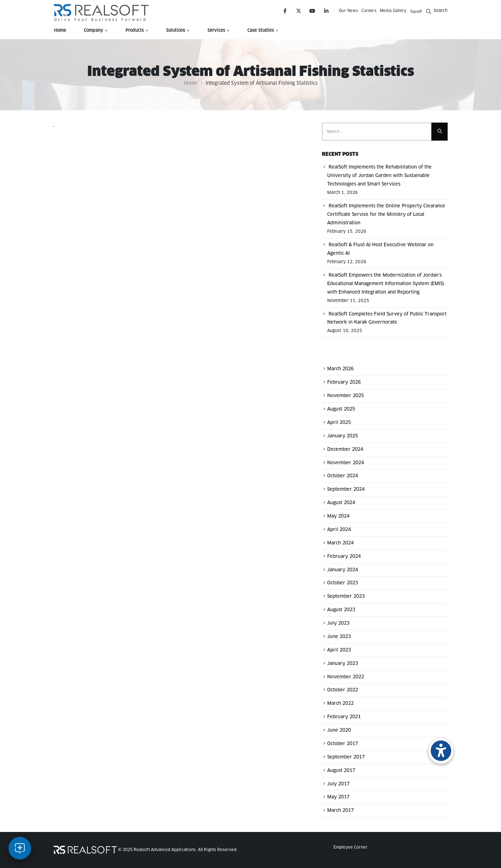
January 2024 (343, 570)
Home (60, 31)
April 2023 (339, 650)
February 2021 (344, 717)
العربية (416, 11)
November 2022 (346, 677)
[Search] (440, 132)
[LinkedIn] (326, 11)
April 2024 (339, 530)
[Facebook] (285, 11)
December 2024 (345, 450)
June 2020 (339, 730)
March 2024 (340, 543)
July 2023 (338, 623)
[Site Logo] (101, 13)
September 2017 (346, 757)
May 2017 (338, 797)
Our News (348, 11)
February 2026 (344, 382)
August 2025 (341, 409)
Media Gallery (393, 11)
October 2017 (343, 744)
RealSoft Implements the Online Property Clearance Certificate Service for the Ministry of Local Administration (386, 215)
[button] (437, 11)
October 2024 (343, 476)
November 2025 (346, 396)
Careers (369, 11)
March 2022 (340, 704)
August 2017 (341, 771)
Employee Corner (350, 847)
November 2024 (346, 463)
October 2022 (343, 690)
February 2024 (344, 557)
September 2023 (346, 597)
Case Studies (261, 31)
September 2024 (346, 489)
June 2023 (339, 637)
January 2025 (343, 436)
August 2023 (341, 610)
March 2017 (340, 811)
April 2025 (339, 423)
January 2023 (343, 664)
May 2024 (338, 516)
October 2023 (343, 583)
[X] (299, 11)
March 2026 (340, 369)
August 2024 (341, 503)
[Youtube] (313, 11)
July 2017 (338, 784)
